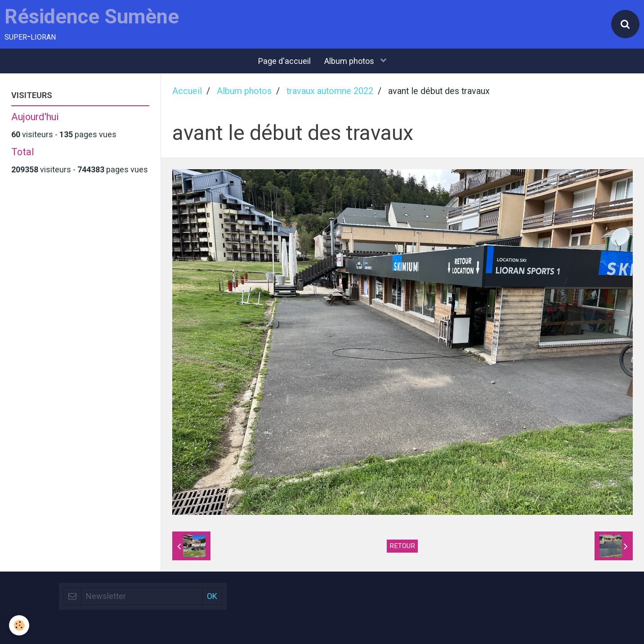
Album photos (350, 61)
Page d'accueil (284, 61)
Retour (402, 546)
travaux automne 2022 (330, 91)
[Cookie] (19, 625)
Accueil (187, 91)
